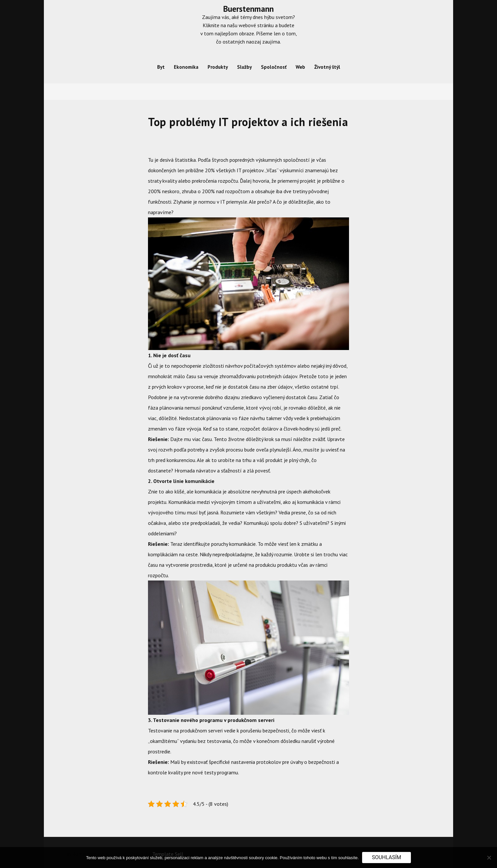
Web (300, 67)
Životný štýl (327, 67)
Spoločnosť (274, 67)
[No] (489, 858)
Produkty (218, 67)
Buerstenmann (248, 9)
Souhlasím (387, 857)
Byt (161, 67)
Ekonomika (186, 67)
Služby (244, 67)
